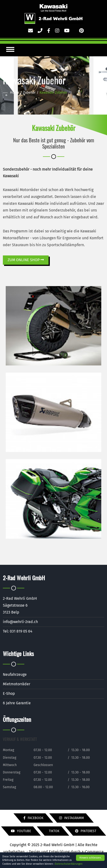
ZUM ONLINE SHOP (26, 260)
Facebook (33, 818)
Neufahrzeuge (15, 674)
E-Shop (9, 693)
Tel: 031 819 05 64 (18, 631)
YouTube (21, 831)
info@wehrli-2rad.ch (20, 622)
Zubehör (29, 93)
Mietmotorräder (17, 684)
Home (15, 93)
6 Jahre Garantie (17, 703)
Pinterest (86, 831)
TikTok (54, 831)
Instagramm (71, 818)
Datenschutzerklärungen (69, 864)
